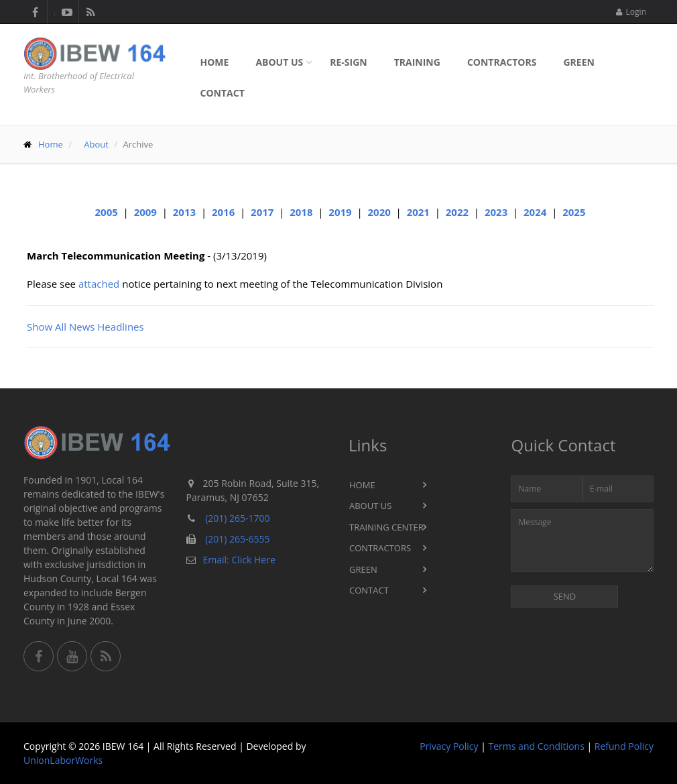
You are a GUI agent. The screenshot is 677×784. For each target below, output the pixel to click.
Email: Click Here (239, 560)
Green (578, 62)
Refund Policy (624, 746)
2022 (457, 212)
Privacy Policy (449, 746)
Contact (223, 93)
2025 (574, 212)
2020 (379, 212)
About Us (279, 62)
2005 (107, 212)
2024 (535, 212)
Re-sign (348, 62)
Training (417, 62)
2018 (301, 212)
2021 (418, 212)
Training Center (386, 527)
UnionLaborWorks (63, 760)
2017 (262, 212)
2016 (223, 212)
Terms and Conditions (537, 746)
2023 (496, 212)
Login (631, 12)
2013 (184, 212)
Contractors (502, 62)
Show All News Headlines (85, 327)
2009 (145, 212)
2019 (340, 212)
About (96, 144)
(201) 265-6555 (237, 539)
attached (99, 284)
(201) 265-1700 (237, 518)
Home (215, 62)
